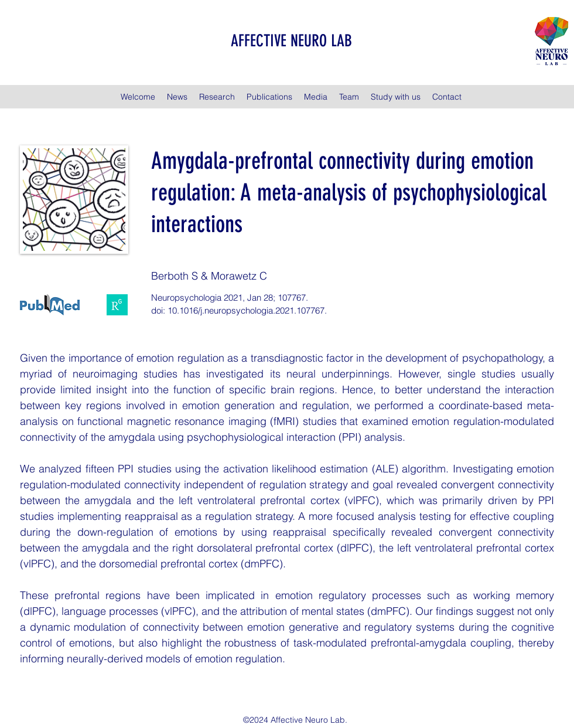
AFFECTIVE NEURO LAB (291, 41)
